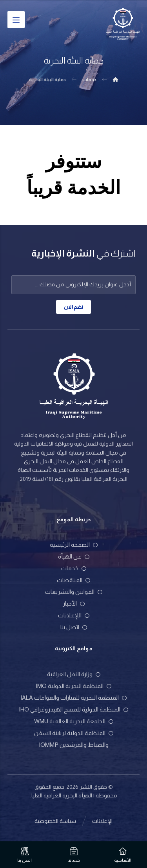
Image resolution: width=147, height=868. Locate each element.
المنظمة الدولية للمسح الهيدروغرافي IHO (73, 709)
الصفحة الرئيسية (74, 545)
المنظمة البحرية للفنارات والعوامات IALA (73, 698)
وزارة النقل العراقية (74, 674)
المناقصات (73, 580)
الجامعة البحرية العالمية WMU (74, 721)
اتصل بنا (74, 627)
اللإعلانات (74, 615)
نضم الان (73, 307)
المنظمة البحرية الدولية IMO (73, 686)
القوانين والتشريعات (74, 592)
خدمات (74, 568)
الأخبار (74, 603)
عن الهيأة (74, 556)
